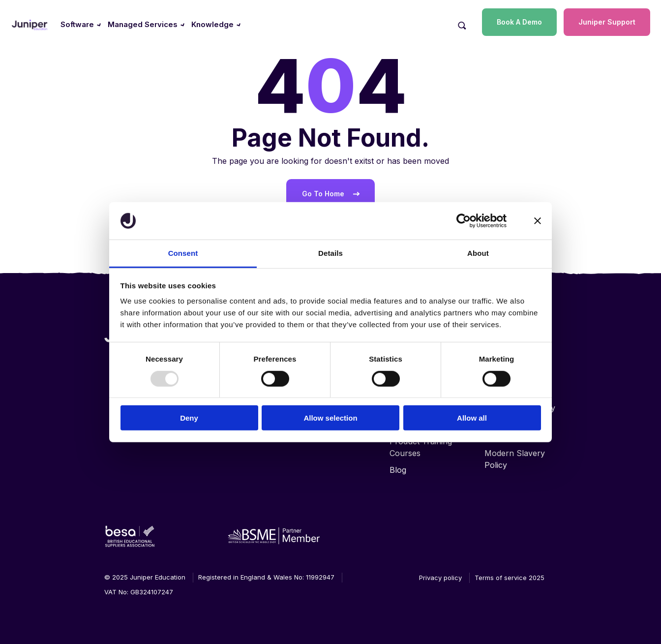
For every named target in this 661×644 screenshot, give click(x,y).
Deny (189, 418)
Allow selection (330, 418)
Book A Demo (519, 22)
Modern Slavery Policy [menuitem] (515, 459)
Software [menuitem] (77, 24)
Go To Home (323, 194)
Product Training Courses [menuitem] (421, 447)
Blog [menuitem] (398, 470)
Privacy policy (440, 578)
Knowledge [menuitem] (212, 24)
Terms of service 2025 (510, 578)
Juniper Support (607, 22)
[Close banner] (538, 221)
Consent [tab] (183, 253)
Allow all (472, 418)
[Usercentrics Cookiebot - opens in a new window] (464, 221)
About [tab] (478, 253)
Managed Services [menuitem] (143, 24)
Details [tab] (330, 253)
